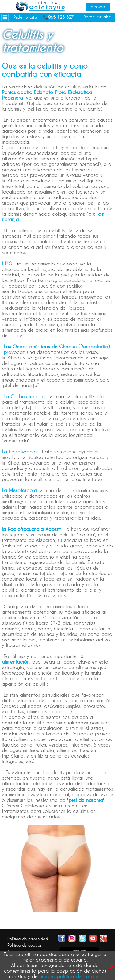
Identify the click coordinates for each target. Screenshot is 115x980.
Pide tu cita (25, 17)
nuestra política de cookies (70, 976)
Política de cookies (24, 945)
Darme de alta (97, 17)
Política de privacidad (28, 939)
